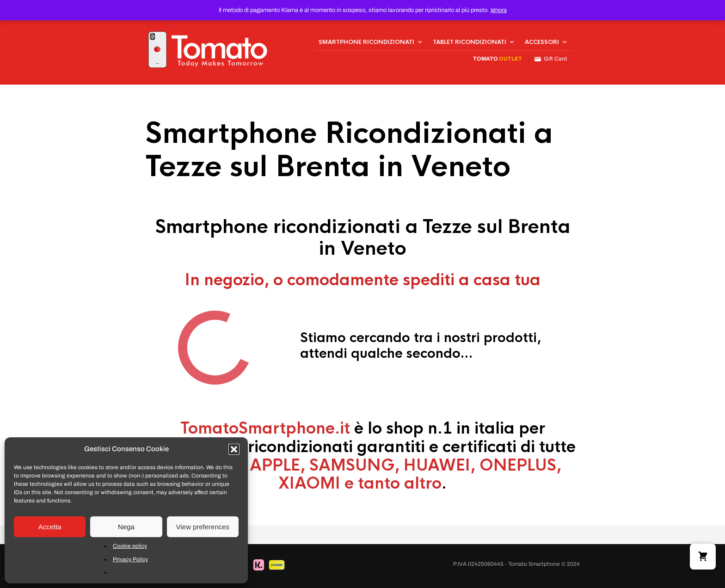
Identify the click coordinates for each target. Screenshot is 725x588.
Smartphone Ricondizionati (366, 42)
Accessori (542, 42)
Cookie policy (130, 546)
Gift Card (551, 59)
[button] (234, 449)
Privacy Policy (130, 559)
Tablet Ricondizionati (470, 42)
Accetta (50, 527)
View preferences (203, 527)
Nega (126, 527)
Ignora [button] (499, 10)
